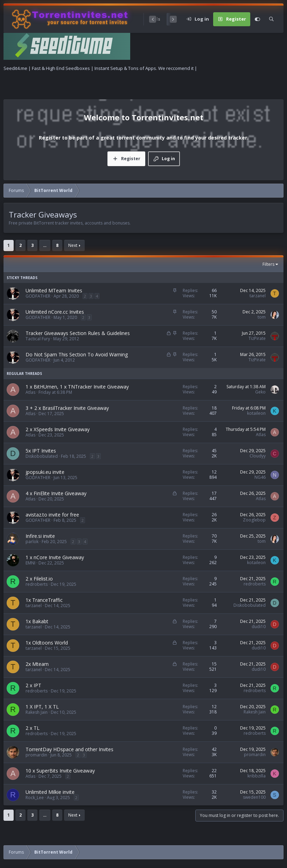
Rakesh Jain (37, 712)
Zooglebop (254, 520)
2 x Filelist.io (39, 579)
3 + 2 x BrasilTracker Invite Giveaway (67, 408)
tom (262, 317)
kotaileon (256, 413)
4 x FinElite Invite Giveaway (56, 493)
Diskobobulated (42, 456)
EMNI (30, 563)
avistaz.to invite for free (52, 515)
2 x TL (33, 728)
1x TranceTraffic (44, 600)
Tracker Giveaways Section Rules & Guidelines (78, 333)
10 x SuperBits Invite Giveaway (60, 771)
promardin (36, 755)
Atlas (30, 392)
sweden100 (254, 797)
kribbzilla (257, 776)
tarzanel (258, 296)
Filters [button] (268, 264)
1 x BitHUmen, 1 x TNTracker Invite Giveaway (77, 387)
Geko (260, 392)
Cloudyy (258, 456)
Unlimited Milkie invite (50, 792)
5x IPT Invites (41, 451)
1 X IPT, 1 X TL (42, 707)
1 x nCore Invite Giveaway (55, 557)
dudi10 (259, 627)
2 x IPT (33, 685)
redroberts (37, 584)
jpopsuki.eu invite (45, 472)
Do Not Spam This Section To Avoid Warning (77, 354)
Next (73, 245)
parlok (32, 542)
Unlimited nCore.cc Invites (55, 312)
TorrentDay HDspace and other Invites (69, 749)
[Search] (271, 19)
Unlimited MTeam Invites (54, 290)
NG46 (260, 477)
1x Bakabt (37, 621)
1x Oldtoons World (47, 643)
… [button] (45, 245)
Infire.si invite (40, 536)
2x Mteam (37, 664)
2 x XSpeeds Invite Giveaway (58, 429)
